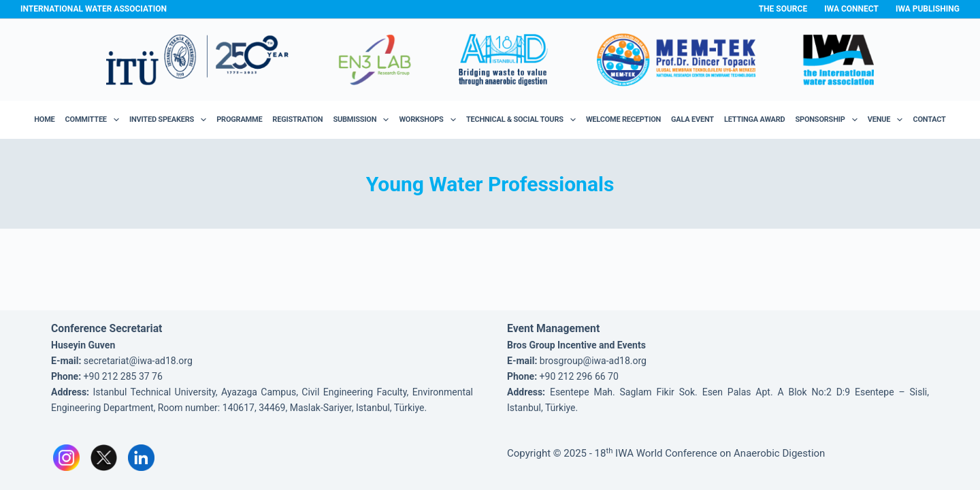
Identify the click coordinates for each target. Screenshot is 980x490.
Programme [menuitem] (239, 119)
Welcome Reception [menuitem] (623, 119)
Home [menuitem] (44, 119)
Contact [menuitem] (929, 119)
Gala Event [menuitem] (692, 119)
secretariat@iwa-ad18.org (138, 361)
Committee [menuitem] (95, 120)
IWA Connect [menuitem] (851, 9)
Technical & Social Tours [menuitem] (524, 120)
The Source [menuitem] (783, 9)
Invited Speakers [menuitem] (170, 120)
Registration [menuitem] (297, 119)
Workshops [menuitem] (430, 120)
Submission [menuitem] (363, 120)
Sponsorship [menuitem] (829, 120)
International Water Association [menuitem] (94, 9)
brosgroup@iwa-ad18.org (593, 361)
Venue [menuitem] (888, 120)
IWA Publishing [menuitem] (928, 9)
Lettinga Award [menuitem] (755, 119)
